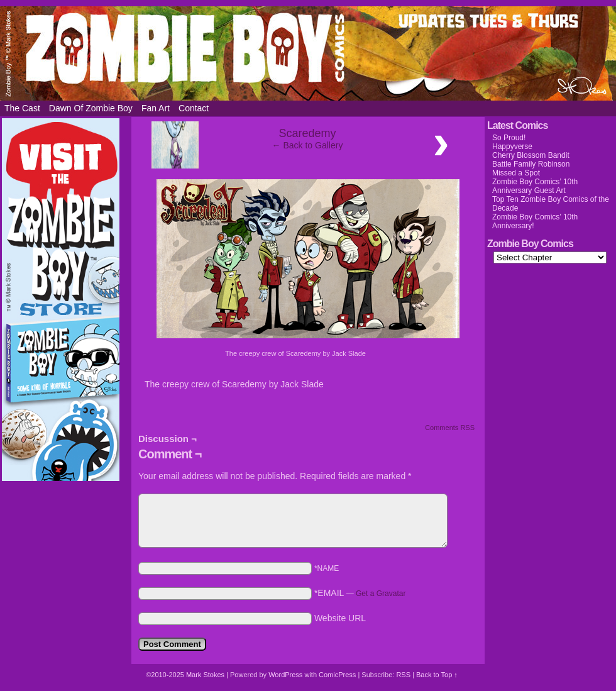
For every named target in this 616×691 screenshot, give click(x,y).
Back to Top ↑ (437, 675)
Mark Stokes (206, 675)
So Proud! (509, 138)
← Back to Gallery (308, 145)
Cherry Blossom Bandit (531, 155)
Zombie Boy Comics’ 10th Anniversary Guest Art (535, 186)
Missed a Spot (516, 173)
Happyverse (512, 146)
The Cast (22, 108)
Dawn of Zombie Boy (91, 108)
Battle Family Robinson (531, 164)
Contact (194, 108)
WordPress (285, 675)
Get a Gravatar (381, 594)
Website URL (340, 618)
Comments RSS (450, 428)
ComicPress (337, 675)
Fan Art (156, 108)
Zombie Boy (308, 53)
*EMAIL (360, 593)
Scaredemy (307, 133)
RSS (403, 675)
